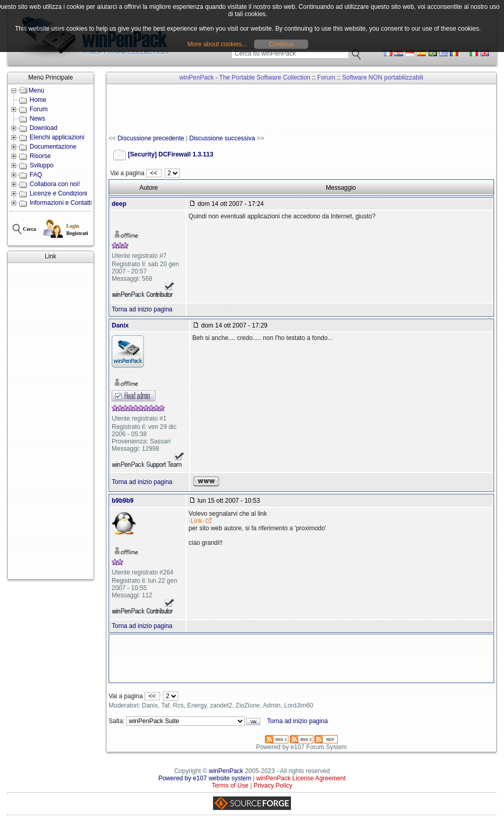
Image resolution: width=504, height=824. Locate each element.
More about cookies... (217, 44)
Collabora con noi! (55, 184)
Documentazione (53, 147)
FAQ (36, 175)
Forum (39, 109)
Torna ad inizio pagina (142, 309)
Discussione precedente (151, 138)
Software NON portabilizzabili (383, 77)
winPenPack (226, 771)
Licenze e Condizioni (58, 193)
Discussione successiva (222, 138)
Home (38, 100)
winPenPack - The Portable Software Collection (245, 77)
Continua (281, 44)
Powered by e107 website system (205, 778)
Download (43, 128)
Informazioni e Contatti (61, 203)
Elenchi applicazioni (57, 137)
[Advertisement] (51, 421)
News (37, 119)
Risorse (40, 156)
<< (154, 173)
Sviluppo (42, 165)
